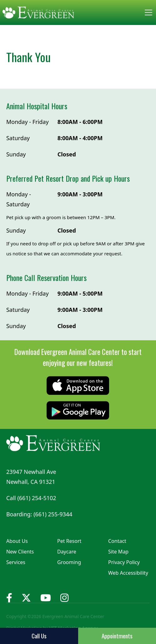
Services (16, 562)
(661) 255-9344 (53, 514)
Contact (117, 541)
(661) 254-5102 (37, 498)
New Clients (20, 552)
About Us (17, 541)
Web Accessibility (128, 573)
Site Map (118, 552)
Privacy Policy (124, 562)
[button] (147, 12)
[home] (38, 12)
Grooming (69, 562)
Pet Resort (69, 541)
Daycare (67, 552)
